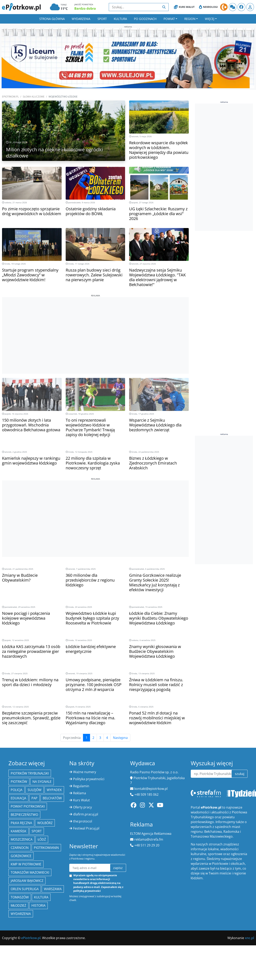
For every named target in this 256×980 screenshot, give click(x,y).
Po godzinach (145, 19)
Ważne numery (85, 772)
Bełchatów (52, 798)
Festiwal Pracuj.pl (86, 828)
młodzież (18, 905)
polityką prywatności (87, 891)
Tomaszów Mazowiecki (30, 872)
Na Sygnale (42, 782)
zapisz (118, 868)
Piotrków (19, 782)
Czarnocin (20, 848)
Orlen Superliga (25, 889)
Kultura (120, 19)
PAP (34, 798)
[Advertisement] (95, 325)
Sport (102, 19)
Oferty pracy (82, 807)
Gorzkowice (21, 856)
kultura (41, 897)
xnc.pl (249, 938)
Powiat (169, 19)
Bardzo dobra (85, 8)
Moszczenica (22, 839)
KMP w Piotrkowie (26, 864)
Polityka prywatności (89, 779)
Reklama (80, 793)
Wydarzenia (81, 19)
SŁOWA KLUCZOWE (34, 97)
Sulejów (35, 790)
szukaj (240, 774)
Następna (120, 738)
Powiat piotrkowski (28, 806)
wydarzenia (21, 914)
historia (38, 905)
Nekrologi (208, 7)
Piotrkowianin (46, 848)
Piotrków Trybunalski (30, 773)
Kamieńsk (19, 831)
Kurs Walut (184, 7)
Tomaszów (20, 897)
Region (190, 19)
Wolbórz (45, 823)
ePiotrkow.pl (10, 97)
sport (37, 831)
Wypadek (54, 790)
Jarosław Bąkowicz (27, 881)
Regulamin (81, 786)
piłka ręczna (21, 823)
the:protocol (83, 821)
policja (17, 790)
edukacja (18, 798)
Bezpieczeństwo (24, 815)
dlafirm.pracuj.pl (86, 814)
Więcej (210, 19)
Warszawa (53, 889)
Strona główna (52, 19)
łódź (42, 839)
